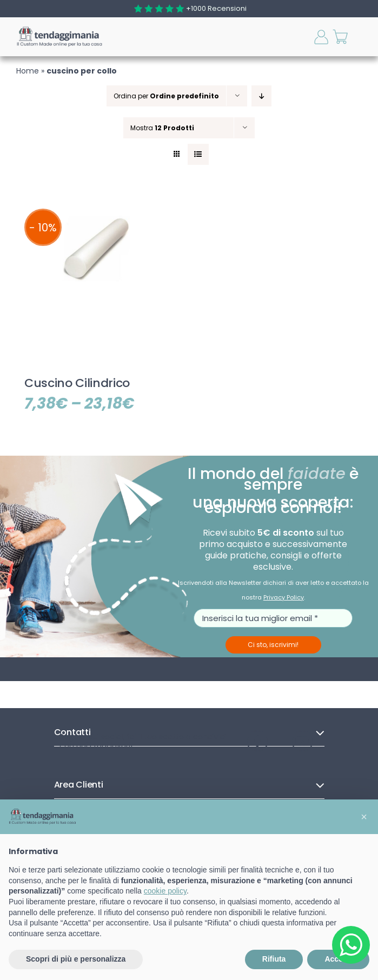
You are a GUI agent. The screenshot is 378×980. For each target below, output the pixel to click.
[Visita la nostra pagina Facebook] (257, 741)
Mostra (162, 128)
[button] (364, 817)
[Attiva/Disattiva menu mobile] (363, 37)
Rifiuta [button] (274, 959)
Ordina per (166, 96)
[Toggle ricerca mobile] (302, 37)
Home (28, 71)
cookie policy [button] (165, 891)
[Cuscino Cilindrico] (97, 205)
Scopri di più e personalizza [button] (76, 959)
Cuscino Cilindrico (77, 383)
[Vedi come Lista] (198, 154)
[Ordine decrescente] (261, 96)
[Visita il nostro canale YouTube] (302, 741)
